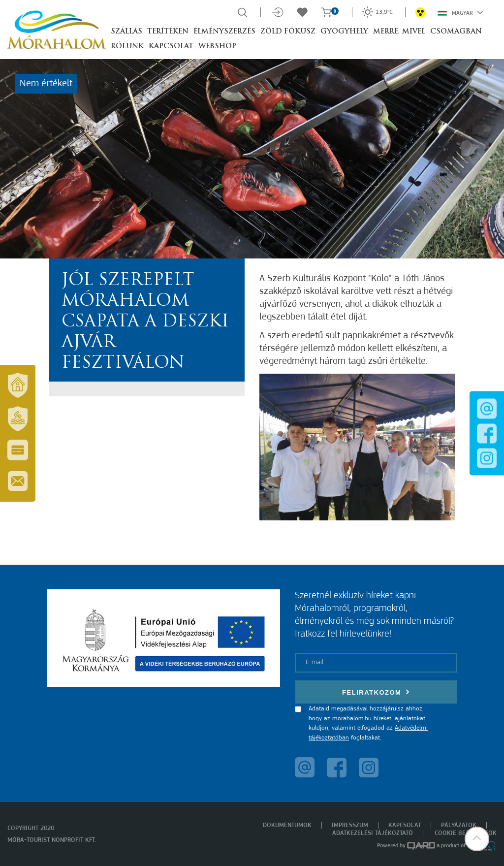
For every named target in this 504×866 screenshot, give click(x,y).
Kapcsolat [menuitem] (405, 825)
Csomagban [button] (456, 32)
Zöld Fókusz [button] (288, 32)
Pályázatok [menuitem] (459, 825)
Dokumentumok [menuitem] (287, 825)
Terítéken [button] (168, 32)
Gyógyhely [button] (344, 32)
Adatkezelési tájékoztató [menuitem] (373, 833)
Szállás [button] (126, 32)
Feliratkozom (376, 692)
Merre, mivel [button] (399, 32)
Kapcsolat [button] (171, 47)
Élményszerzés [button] (224, 32)
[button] (477, 839)
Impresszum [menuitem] (350, 825)
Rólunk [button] (127, 47)
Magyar (460, 12)
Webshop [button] (217, 47)
